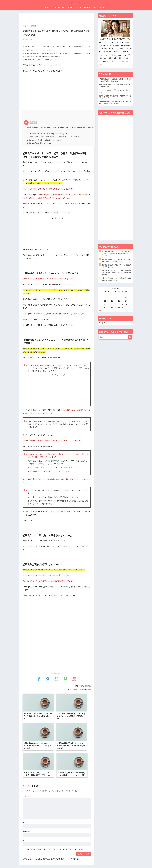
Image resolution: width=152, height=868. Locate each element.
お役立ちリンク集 (90, 7)
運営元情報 (63, 863)
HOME (47, 7)
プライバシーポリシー (75, 863)
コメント (27, 765)
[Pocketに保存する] (74, 679)
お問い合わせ (103, 7)
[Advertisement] (57, 88)
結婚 (89, 690)
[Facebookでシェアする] (48, 679)
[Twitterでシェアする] (39, 679)
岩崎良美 (82, 690)
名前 (25, 792)
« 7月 (100, 312)
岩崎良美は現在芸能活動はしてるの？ (40, 143)
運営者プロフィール (75, 7)
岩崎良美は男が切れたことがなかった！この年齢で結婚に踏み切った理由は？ (54, 136)
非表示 (33, 122)
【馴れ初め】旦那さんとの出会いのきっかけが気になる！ (47, 133)
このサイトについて (59, 7)
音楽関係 (87, 686)
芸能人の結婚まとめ (76, 3)
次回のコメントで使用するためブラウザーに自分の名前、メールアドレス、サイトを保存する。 (56, 818)
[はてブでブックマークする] (57, 679)
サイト (25, 810)
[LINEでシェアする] (65, 679)
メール (26, 801)
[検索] (130, 339)
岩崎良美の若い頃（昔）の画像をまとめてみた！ (43, 140)
